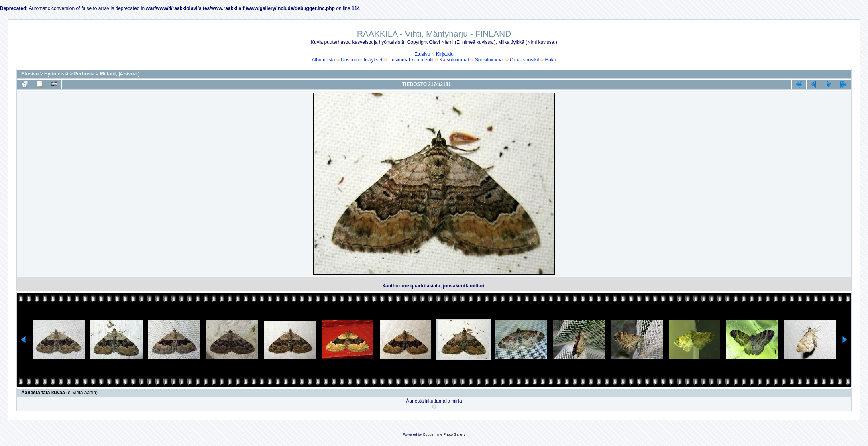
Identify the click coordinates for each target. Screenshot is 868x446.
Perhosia (84, 74)
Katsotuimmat (454, 60)
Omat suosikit (525, 60)
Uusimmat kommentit (411, 60)
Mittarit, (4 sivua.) (120, 74)
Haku (550, 60)
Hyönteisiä (56, 74)
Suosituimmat (490, 60)
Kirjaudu (445, 54)
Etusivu (422, 54)
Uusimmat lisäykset (362, 60)
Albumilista (324, 60)
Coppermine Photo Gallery (444, 434)
